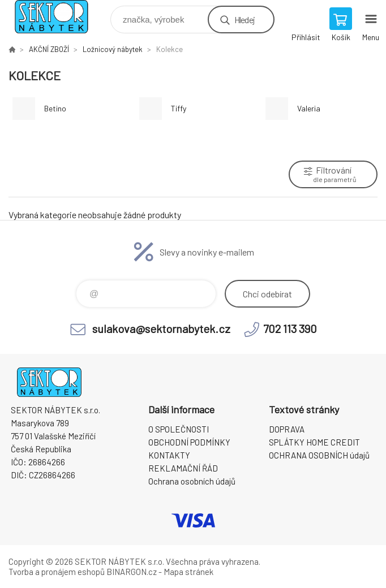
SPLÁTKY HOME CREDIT (314, 442)
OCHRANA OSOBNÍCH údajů (319, 455)
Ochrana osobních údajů (192, 481)
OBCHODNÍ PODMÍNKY (189, 442)
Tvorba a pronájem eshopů (57, 572)
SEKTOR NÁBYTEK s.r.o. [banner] (59, 17)
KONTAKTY (169, 455)
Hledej (245, 20)
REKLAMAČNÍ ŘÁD (183, 468)
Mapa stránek (188, 572)
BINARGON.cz (132, 572)
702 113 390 (290, 328)
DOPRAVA (287, 429)
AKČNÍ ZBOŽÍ (49, 49)
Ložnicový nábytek (113, 49)
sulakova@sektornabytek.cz (161, 328)
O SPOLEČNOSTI (179, 429)
